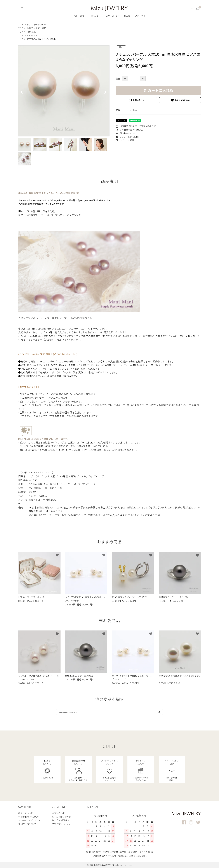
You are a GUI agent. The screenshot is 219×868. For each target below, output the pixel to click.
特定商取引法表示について (65, 820)
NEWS (127, 16)
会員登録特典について (29, 817)
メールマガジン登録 (61, 817)
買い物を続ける (125, 133)
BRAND (95, 16)
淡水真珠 (31, 32)
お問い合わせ (136, 100)
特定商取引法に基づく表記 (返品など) (136, 126)
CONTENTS (111, 16)
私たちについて (26, 813)
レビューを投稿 (125, 140)
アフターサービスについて (31, 820)
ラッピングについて (27, 824)
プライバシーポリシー (62, 824)
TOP (21, 24)
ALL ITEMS (79, 16)
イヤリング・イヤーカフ (37, 24)
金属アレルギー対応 (37, 28)
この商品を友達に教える (129, 130)
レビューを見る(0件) (127, 137)
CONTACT (140, 16)
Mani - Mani (33, 35)
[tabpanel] (64, 91)
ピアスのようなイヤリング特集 (41, 39)
